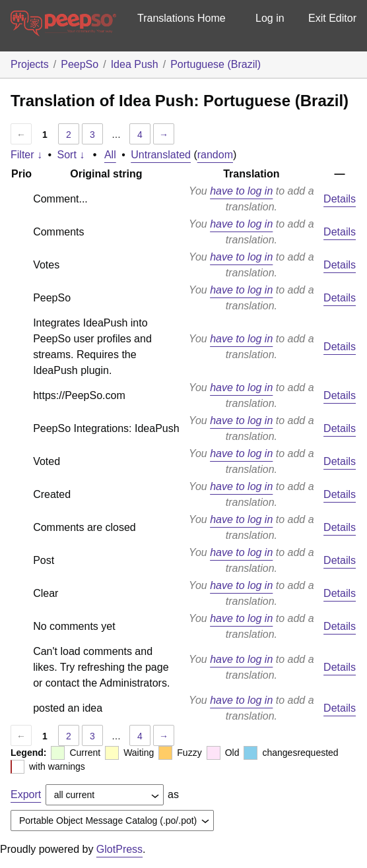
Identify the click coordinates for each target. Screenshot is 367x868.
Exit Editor (332, 18)
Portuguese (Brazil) (216, 64)
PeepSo (80, 64)
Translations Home (182, 18)
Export (26, 794)
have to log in (241, 191)
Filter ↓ (26, 155)
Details (340, 199)
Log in (270, 18)
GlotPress (119, 849)
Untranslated (161, 155)
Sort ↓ (71, 155)
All (110, 155)
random (215, 155)
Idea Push (135, 64)
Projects (30, 64)
